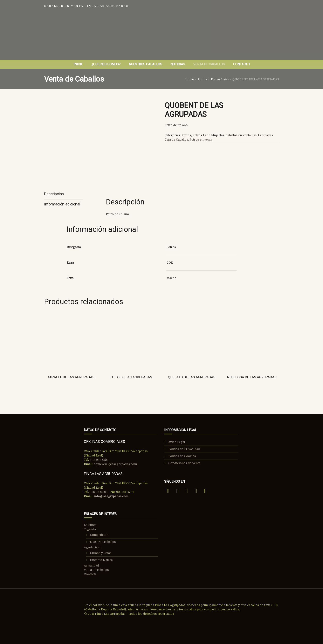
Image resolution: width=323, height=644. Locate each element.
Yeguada (90, 529)
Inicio (78, 64)
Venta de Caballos (209, 64)
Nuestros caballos (103, 542)
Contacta (90, 574)
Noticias (178, 64)
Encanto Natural (102, 560)
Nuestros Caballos (145, 64)
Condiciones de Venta (184, 463)
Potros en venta (201, 140)
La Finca (90, 525)
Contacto (241, 64)
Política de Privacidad (184, 449)
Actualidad (91, 565)
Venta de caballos (96, 570)
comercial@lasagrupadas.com (115, 464)
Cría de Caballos (176, 140)
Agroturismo (93, 547)
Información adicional (62, 204)
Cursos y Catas (101, 553)
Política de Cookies (182, 456)
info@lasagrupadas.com (111, 496)
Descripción (54, 194)
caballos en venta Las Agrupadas (249, 135)
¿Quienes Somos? (106, 64)
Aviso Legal (177, 442)
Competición (99, 535)
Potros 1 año (220, 79)
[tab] (64, 194)
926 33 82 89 (98, 492)
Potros (202, 79)
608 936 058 (98, 460)
